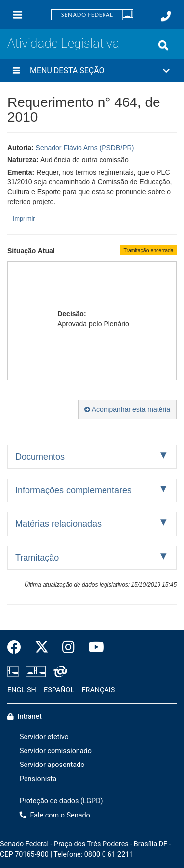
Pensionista (38, 779)
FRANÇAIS (99, 690)
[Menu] (18, 15)
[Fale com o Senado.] (166, 16)
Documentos (40, 457)
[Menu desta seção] (16, 71)
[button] (92, 71)
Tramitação (37, 558)
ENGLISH (22, 690)
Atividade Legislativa (63, 43)
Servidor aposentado (52, 765)
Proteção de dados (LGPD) (61, 801)
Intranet (25, 717)
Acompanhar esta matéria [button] (127, 409)
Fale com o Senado (55, 815)
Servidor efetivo (44, 737)
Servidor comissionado (56, 751)
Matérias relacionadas (58, 524)
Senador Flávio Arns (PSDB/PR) (85, 148)
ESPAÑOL (59, 690)
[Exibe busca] (163, 45)
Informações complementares (73, 490)
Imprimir (24, 219)
